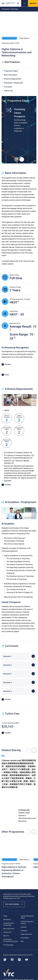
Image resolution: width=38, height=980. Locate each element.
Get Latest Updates (14, 904)
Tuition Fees (7, 91)
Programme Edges (10, 71)
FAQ (22, 941)
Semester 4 (7, 683)
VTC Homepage (8, 945)
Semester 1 (7, 656)
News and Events (9, 929)
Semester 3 (7, 674)
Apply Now (33, 3)
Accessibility (25, 938)
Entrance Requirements (11, 79)
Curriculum (7, 87)
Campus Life (7, 932)
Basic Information (9, 75)
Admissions (7, 920)
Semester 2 (7, 665)
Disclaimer (24, 931)
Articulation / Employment (12, 83)
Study (5, 916)
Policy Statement (26, 934)
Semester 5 (7, 691)
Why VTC (6, 936)
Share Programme (11, 62)
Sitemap (24, 927)
